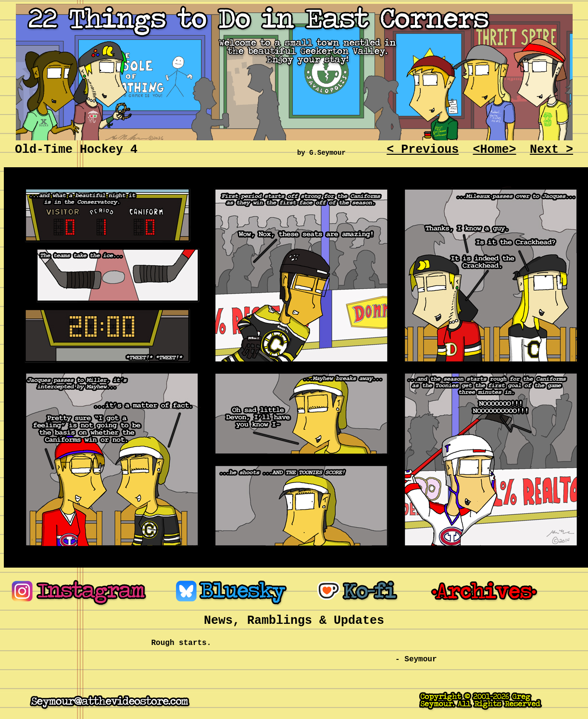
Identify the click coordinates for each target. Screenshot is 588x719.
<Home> (494, 150)
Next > (551, 150)
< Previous (423, 150)
